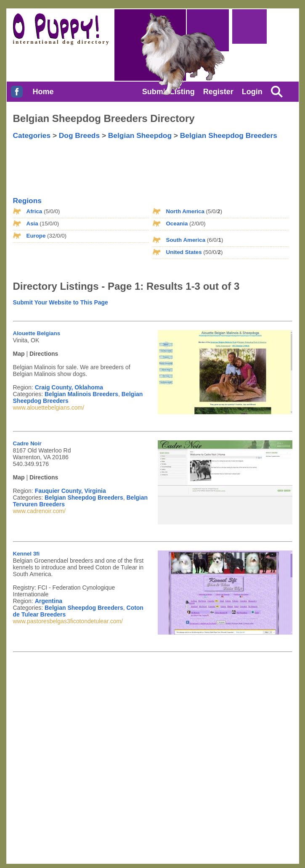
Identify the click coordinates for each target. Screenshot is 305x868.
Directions (44, 354)
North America (185, 211)
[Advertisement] (195, 161)
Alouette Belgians (37, 333)
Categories (32, 135)
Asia (32, 224)
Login (252, 92)
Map (19, 354)
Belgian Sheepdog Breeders (229, 135)
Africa (34, 211)
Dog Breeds (79, 135)
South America (186, 240)
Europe (36, 236)
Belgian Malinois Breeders (81, 394)
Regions (27, 201)
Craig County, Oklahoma (69, 387)
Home (43, 92)
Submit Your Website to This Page (61, 302)
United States (184, 252)
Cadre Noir (27, 443)
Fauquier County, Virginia (70, 491)
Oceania (177, 224)
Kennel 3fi (27, 554)
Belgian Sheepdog (140, 135)
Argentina (49, 601)
